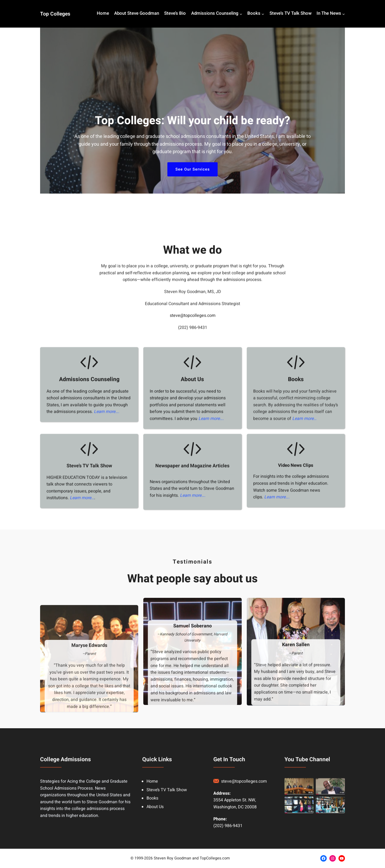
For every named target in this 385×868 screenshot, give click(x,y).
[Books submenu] (263, 14)
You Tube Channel (307, 837)
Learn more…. (107, 605)
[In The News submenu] (344, 14)
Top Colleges (55, 14)
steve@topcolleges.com (193, 509)
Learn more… (304, 612)
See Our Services (192, 169)
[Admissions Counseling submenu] (241, 14)
